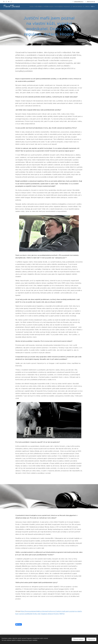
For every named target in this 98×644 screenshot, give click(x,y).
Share (19, 624)
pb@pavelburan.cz (79, 2)
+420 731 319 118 (91, 2)
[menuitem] (33, 7)
